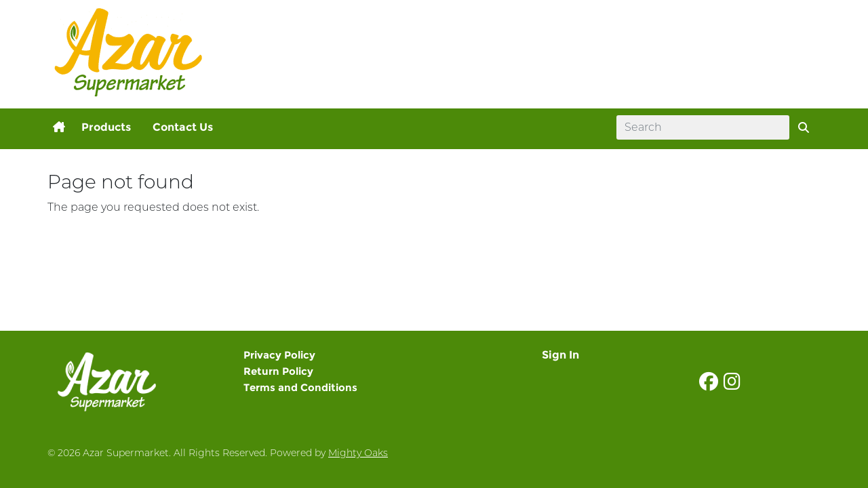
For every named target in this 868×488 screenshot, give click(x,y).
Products (106, 127)
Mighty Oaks (358, 453)
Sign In (560, 355)
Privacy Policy (279, 355)
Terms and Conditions (300, 387)
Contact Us (183, 127)
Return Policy (278, 371)
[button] (59, 127)
